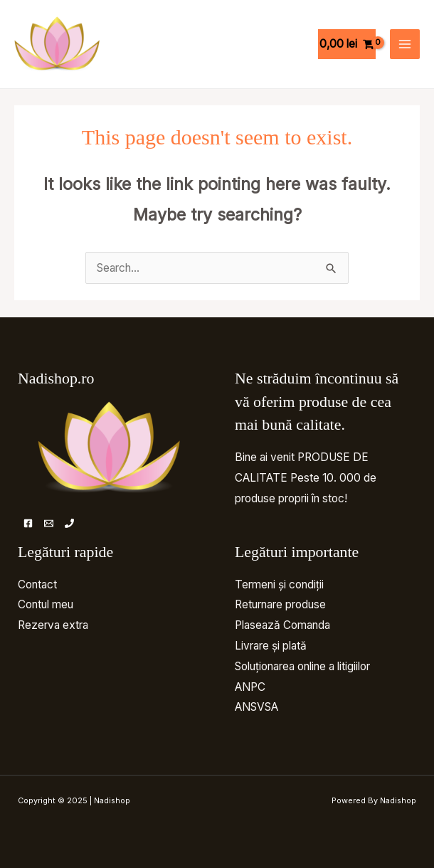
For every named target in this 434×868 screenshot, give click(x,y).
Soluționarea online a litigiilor (302, 666)
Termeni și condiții (279, 584)
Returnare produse (280, 604)
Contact (37, 584)
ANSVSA (256, 707)
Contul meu (46, 604)
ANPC (250, 687)
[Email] (49, 523)
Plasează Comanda (282, 625)
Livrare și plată (271, 646)
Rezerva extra (53, 625)
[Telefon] (69, 523)
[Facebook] (28, 523)
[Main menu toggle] (405, 44)
